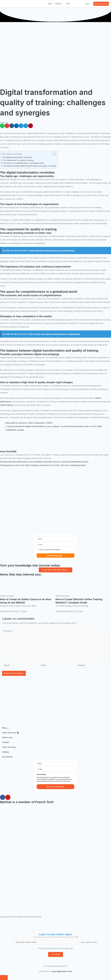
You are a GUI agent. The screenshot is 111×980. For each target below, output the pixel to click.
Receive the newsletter (56, 787)
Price (68, 4)
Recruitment (7, 757)
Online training (6, 405)
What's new (7, 737)
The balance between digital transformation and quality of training (29, 166)
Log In (87, 4)
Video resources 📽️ (11, 733)
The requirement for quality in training (18, 160)
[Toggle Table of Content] (53, 154)
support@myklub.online (62, 971)
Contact (6, 742)
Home (50, 4)
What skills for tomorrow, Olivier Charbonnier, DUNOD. (29, 423)
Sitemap (6, 752)
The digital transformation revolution (17, 157)
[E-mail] (55, 544)
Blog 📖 (5, 728)
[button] (101, 4)
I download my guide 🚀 (55, 556)
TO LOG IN (56, 954)
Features (58, 4)
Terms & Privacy (9, 747)
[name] (55, 539)
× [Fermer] (4, 978)
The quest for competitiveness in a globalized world (23, 163)
